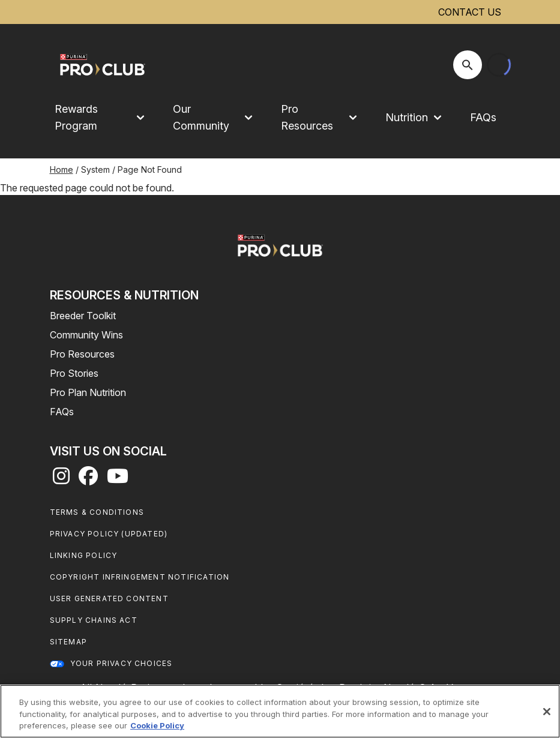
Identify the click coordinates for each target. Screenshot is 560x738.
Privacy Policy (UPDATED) (109, 534)
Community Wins (86, 335)
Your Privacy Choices (122, 663)
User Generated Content (109, 598)
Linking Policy (84, 555)
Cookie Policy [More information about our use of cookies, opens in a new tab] (157, 725)
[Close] (547, 712)
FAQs (483, 117)
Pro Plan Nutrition (88, 392)
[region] (280, 711)
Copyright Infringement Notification (140, 577)
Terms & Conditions (97, 512)
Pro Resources (82, 354)
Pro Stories (74, 373)
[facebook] (88, 479)
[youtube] (118, 479)
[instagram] (61, 479)
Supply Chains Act (94, 620)
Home (62, 169)
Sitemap (68, 642)
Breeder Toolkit (83, 316)
